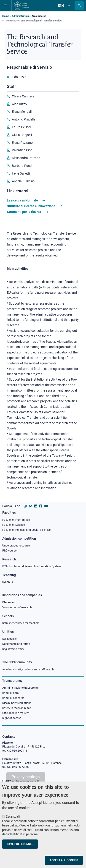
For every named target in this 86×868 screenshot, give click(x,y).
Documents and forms (16, 644)
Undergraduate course (16, 546)
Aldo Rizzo (19, 77)
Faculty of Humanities (16, 520)
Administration (20, 16)
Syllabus (8, 582)
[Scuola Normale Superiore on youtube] (46, 506)
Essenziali (13, 821)
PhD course (9, 551)
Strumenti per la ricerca (24, 212)
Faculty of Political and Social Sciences (26, 530)
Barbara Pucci (22, 166)
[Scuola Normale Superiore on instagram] (25, 506)
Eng (61, 5)
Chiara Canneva (23, 96)
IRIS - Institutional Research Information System (32, 566)
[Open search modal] (79, 6)
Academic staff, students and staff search (28, 669)
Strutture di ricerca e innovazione (31, 206)
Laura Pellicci (21, 127)
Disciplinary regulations (17, 703)
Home (6, 16)
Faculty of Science (13, 525)
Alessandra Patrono (26, 158)
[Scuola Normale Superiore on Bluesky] (30, 506)
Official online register (16, 713)
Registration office (13, 649)
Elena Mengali (22, 112)
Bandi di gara (11, 693)
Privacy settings (26, 782)
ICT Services (10, 639)
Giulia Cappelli (22, 135)
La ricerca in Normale (22, 200)
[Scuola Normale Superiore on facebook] (41, 506)
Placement (9, 602)
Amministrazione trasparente (20, 688)
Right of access (12, 718)
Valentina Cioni (23, 150)
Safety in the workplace (17, 708)
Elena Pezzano (22, 143)
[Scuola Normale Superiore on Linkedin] (36, 506)
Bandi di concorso (13, 698)
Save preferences (20, 849)
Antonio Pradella (24, 119)
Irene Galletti (21, 173)
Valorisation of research (17, 607)
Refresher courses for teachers (21, 623)
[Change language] (68, 6)
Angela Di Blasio (23, 181)
